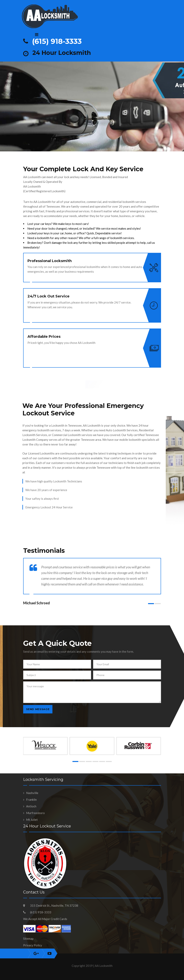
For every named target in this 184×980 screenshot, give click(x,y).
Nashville (32, 793)
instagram (36, 953)
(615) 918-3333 (57, 41)
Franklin (31, 800)
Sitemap (28, 939)
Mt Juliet (32, 820)
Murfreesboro (35, 813)
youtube (49, 953)
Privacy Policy (33, 945)
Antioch (31, 806)
